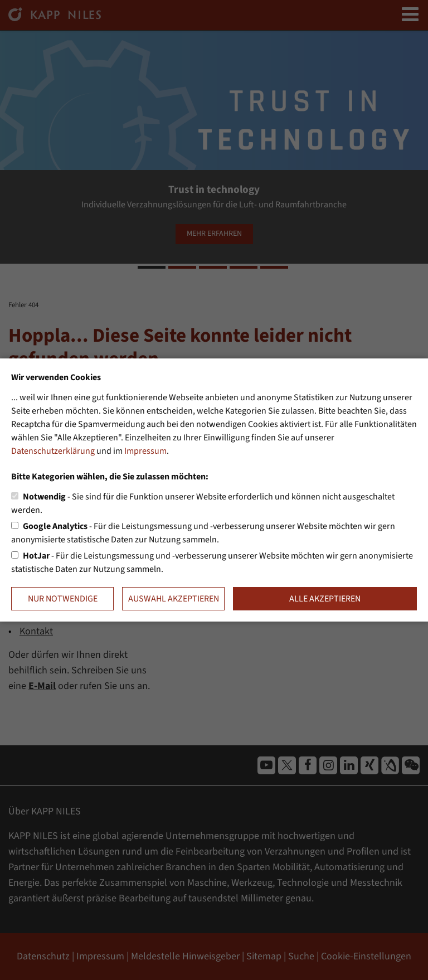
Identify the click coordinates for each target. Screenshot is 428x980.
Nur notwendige (63, 599)
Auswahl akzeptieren (174, 599)
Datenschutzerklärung (53, 451)
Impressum (145, 451)
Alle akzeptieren (325, 599)
